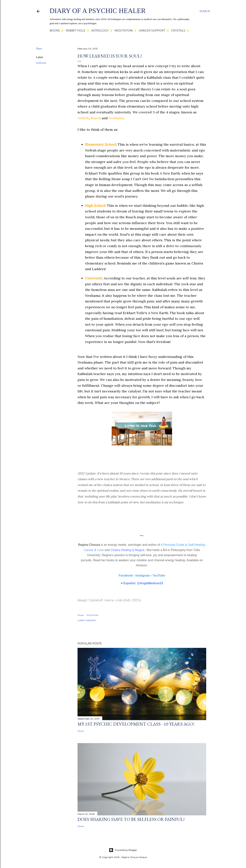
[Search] (205, 11)
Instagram (143, 575)
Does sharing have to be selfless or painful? (131, 819)
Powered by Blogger (123, 850)
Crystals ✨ (180, 31)
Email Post (93, 615)
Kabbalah (41, 63)
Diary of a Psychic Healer (98, 11)
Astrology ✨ (102, 31)
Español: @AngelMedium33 (143, 583)
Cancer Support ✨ (154, 31)
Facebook (126, 575)
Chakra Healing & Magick (128, 550)
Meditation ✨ (126, 31)
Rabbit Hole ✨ (78, 31)
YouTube (159, 575)
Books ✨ (57, 31)
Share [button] (39, 49)
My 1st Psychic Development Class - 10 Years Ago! (136, 724)
